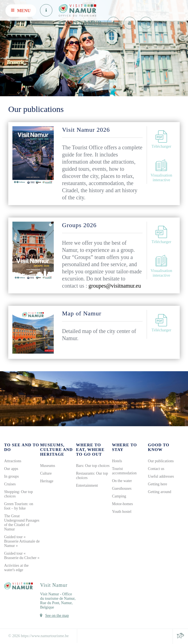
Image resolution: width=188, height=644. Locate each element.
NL (164, 23)
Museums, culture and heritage (56, 450)
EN (180, 23)
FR (157, 23)
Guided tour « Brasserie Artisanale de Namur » (22, 541)
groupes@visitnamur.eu (115, 286)
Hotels (117, 461)
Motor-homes (122, 504)
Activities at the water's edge (16, 568)
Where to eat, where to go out (90, 450)
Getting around (160, 492)
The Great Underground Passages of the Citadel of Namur (22, 523)
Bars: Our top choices (93, 466)
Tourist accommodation (124, 471)
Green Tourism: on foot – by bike (19, 506)
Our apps (11, 469)
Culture (46, 473)
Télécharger (161, 139)
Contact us (156, 469)
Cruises (10, 484)
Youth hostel (122, 512)
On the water (122, 481)
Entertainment (87, 485)
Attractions (13, 461)
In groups (11, 476)
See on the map (57, 616)
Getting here (158, 484)
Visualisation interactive (161, 171)
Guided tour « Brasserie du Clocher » (22, 556)
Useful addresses (161, 476)
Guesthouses (122, 488)
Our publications (161, 461)
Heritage (47, 481)
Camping (119, 496)
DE (172, 23)
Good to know (159, 447)
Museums (47, 466)
